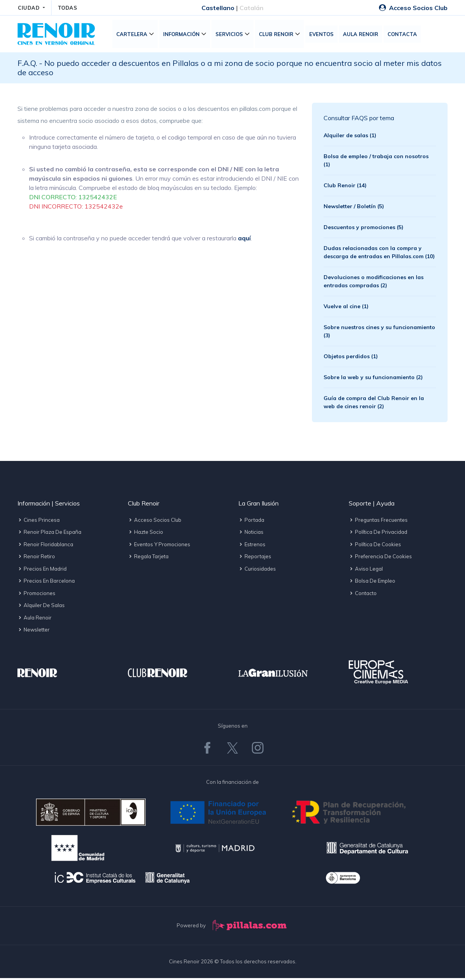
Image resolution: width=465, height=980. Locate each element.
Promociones (36, 595)
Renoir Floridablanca (45, 546)
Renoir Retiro (36, 558)
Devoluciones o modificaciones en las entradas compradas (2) (374, 283)
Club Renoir (278, 35)
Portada (251, 521)
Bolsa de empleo (372, 583)
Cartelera (134, 35)
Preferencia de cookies (380, 558)
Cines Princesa (39, 521)
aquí (244, 240)
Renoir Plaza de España (49, 534)
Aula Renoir (363, 35)
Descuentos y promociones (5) (363, 229)
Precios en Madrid (42, 570)
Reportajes (255, 558)
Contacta (404, 35)
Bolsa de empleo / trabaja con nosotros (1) (376, 162)
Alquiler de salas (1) (350, 137)
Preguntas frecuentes (378, 521)
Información (183, 35)
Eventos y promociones (159, 546)
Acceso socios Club (155, 521)
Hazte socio (146, 534)
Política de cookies (375, 546)
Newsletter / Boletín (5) (354, 208)
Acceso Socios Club (413, 8)
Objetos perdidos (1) (351, 358)
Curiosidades (257, 570)
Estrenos (252, 546)
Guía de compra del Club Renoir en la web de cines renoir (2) (374, 404)
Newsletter (34, 631)
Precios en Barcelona (46, 583)
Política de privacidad (378, 534)
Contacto (363, 595)
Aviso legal (366, 570)
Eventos (323, 35)
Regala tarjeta (148, 558)
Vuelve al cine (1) (346, 308)
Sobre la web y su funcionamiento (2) (373, 379)
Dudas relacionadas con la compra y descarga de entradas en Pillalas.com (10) (379, 254)
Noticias (251, 534)
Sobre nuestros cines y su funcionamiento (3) (379, 333)
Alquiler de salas (41, 607)
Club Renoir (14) (345, 187)
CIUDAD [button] (30, 8)
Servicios (231, 35)
